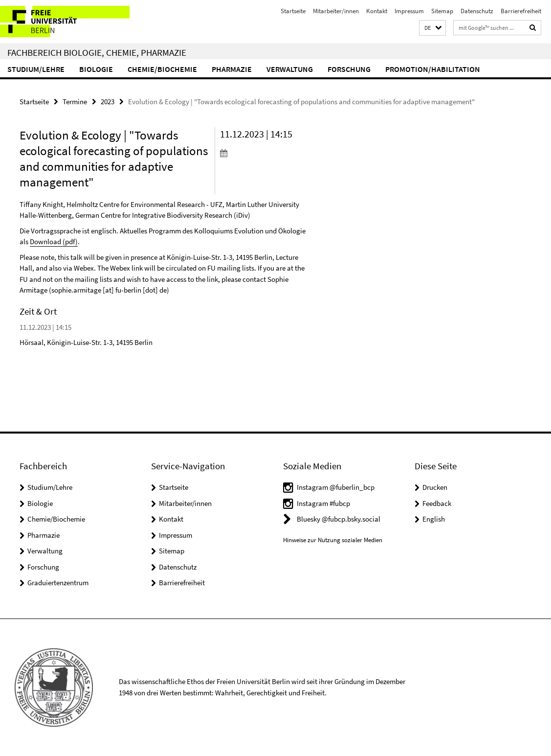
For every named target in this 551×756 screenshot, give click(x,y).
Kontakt (377, 11)
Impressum (409, 11)
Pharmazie (232, 69)
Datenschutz (477, 11)
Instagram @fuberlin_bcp (336, 487)
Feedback (437, 503)
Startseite (293, 11)
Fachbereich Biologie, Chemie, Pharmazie (97, 52)
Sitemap (442, 11)
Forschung (349, 69)
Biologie (96, 69)
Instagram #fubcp (323, 503)
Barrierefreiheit (521, 11)
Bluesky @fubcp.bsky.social (339, 519)
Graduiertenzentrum (58, 583)
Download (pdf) (54, 241)
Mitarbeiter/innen (336, 11)
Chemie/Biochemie (162, 69)
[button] (432, 28)
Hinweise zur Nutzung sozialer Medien (333, 540)
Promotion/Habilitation (433, 69)
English (434, 519)
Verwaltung (290, 69)
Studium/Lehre (36, 69)
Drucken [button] (435, 487)
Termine (75, 102)
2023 (108, 102)
